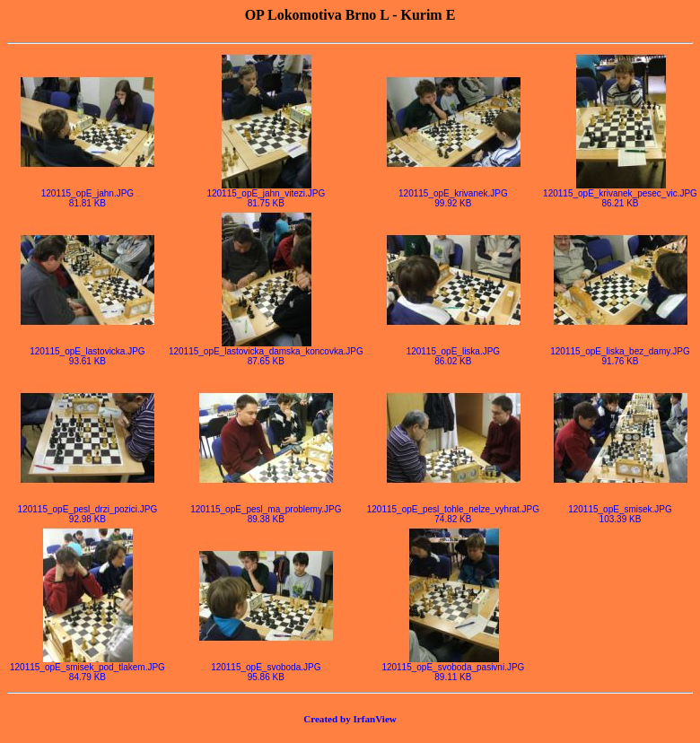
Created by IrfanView (350, 719)
